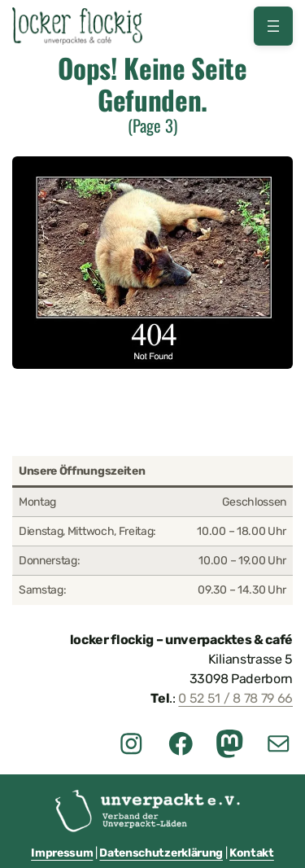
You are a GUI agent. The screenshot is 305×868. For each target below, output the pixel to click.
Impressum (62, 853)
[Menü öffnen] (273, 26)
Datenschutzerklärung (161, 853)
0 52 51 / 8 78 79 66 (235, 698)
